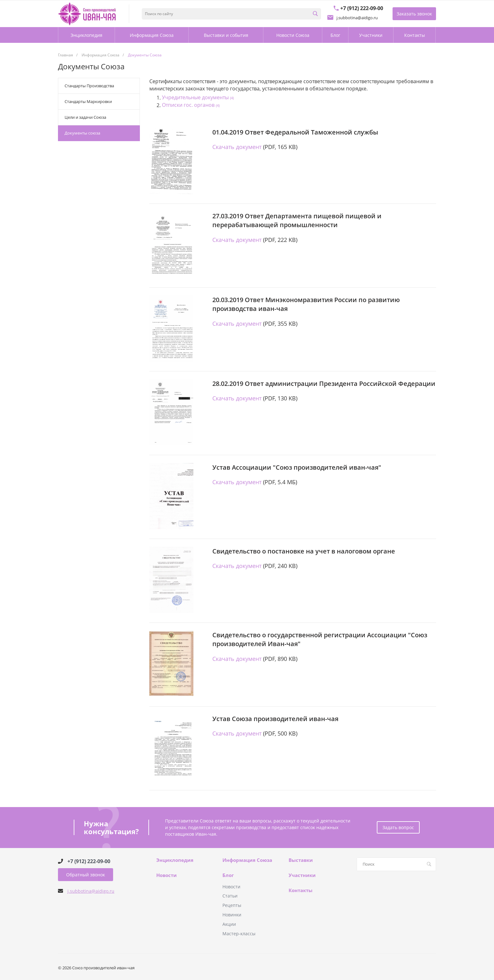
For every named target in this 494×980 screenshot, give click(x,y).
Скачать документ (237, 147)
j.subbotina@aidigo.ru (91, 891)
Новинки (232, 915)
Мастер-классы (239, 934)
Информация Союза (247, 860)
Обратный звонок (86, 875)
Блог (228, 875)
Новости (167, 875)
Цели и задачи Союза (85, 117)
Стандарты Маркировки (88, 101)
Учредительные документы (198, 98)
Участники (302, 875)
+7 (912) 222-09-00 (89, 861)
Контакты (301, 891)
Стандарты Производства (89, 86)
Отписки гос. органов (191, 105)
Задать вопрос (398, 827)
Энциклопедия (175, 860)
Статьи (230, 896)
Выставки (301, 860)
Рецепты (232, 905)
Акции (229, 924)
